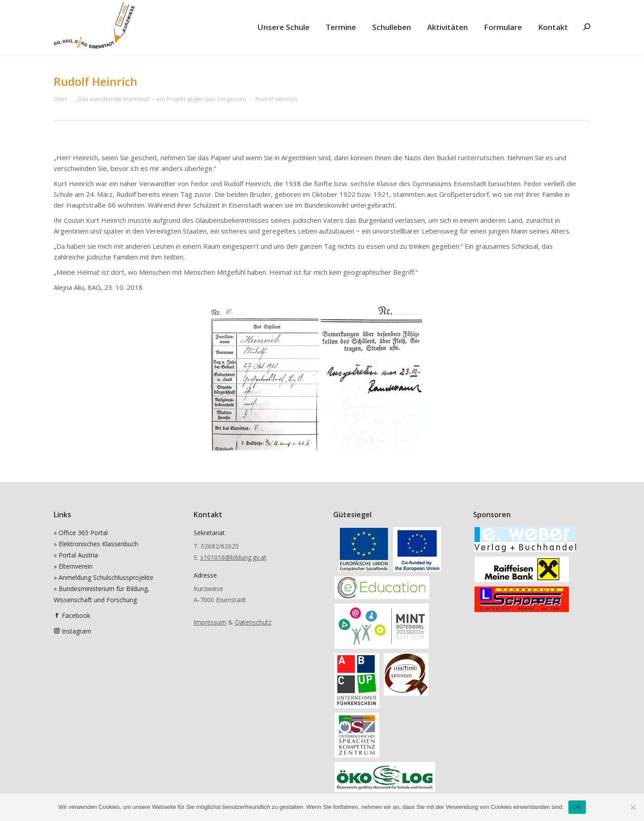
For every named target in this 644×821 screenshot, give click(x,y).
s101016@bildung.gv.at (233, 557)
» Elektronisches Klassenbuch (96, 544)
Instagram (76, 631)
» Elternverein (73, 566)
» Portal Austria (76, 555)
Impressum (210, 622)
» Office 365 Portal (81, 533)
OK (577, 807)
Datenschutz (253, 622)
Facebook (76, 615)
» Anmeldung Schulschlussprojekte (104, 577)
